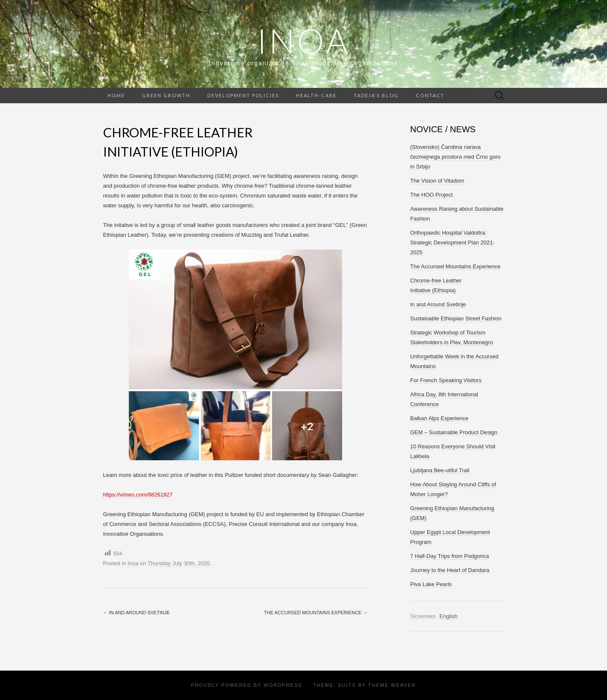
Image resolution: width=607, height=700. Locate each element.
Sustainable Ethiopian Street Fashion (456, 318)
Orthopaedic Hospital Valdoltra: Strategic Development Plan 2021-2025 (453, 243)
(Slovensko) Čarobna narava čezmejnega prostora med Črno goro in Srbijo (456, 157)
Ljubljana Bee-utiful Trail (440, 470)
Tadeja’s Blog (376, 95)
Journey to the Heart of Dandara (450, 570)
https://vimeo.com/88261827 (138, 495)
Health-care (316, 95)
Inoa (303, 41)
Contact (430, 95)
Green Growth (166, 95)
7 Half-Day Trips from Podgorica (450, 556)
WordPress (283, 685)
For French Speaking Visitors (446, 380)
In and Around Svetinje (137, 613)
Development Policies (243, 95)
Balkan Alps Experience (440, 418)
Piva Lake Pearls (431, 584)
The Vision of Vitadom (437, 181)
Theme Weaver (392, 685)
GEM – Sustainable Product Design (454, 432)
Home (116, 95)
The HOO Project (432, 195)
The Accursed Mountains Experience (316, 613)
